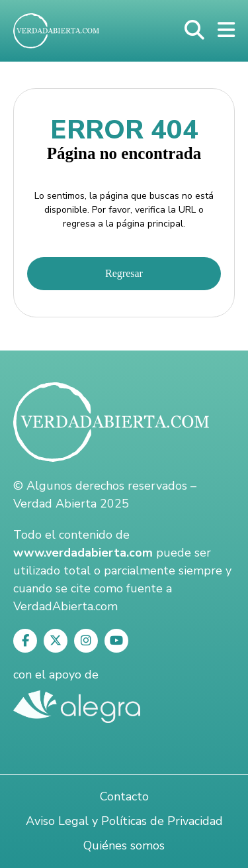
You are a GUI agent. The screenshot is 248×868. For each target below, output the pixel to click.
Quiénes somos (124, 845)
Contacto (124, 796)
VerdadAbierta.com (65, 606)
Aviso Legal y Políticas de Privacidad (124, 821)
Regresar (124, 273)
